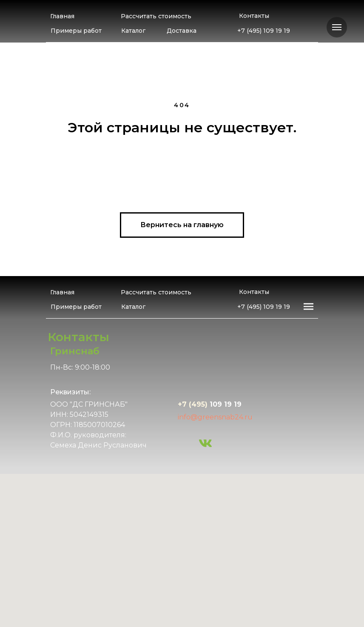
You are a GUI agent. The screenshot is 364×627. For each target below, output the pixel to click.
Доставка (182, 31)
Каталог (133, 31)
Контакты (254, 16)
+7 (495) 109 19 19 (264, 31)
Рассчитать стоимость (156, 16)
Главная (62, 16)
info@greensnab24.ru (215, 417)
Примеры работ (76, 31)
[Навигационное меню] (337, 27)
